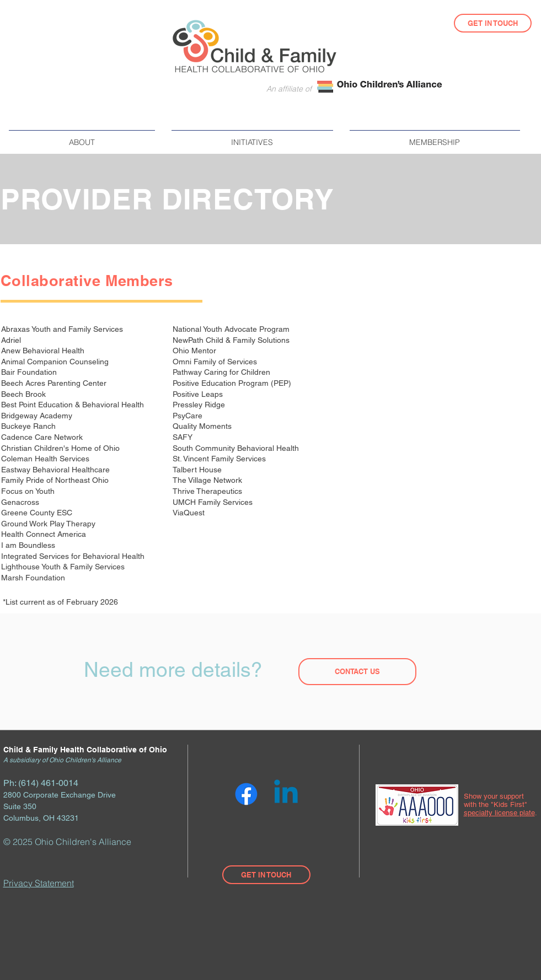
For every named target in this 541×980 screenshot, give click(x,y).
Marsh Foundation (34, 578)
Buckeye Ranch (30, 426)
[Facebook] (246, 794)
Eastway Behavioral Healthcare (57, 470)
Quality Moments (203, 426)
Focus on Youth (29, 491)
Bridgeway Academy (37, 416)
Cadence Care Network (43, 437)
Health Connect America (44, 534)
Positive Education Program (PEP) (233, 383)
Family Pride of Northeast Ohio (56, 480)
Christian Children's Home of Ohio (61, 448)
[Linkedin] (286, 794)
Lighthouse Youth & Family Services (64, 567)
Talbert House (198, 470)
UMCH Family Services (214, 502)
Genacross (20, 502)
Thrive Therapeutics (208, 491)
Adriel (12, 340)
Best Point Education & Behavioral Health (74, 405)
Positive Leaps (199, 394)
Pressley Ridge (200, 405)
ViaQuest (190, 513)
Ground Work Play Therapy (49, 524)
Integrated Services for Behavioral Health (74, 556)
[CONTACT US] (357, 672)
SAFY (184, 437)
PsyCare (189, 416)
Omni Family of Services (216, 362)
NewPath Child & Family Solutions (232, 340)
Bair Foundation (30, 372)
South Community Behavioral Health (236, 448)
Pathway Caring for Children (223, 372)
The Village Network (208, 480)
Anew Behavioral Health (44, 351)
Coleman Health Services (46, 459)
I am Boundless (29, 545)
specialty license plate (499, 813)
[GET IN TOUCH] (493, 23)
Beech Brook (25, 394)
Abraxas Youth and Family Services (63, 329)
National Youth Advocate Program (232, 329)
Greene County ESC (38, 513)
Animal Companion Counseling (55, 362)
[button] (82, 138)
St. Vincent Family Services (219, 459)
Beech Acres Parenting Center (55, 383)
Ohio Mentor (195, 351)
